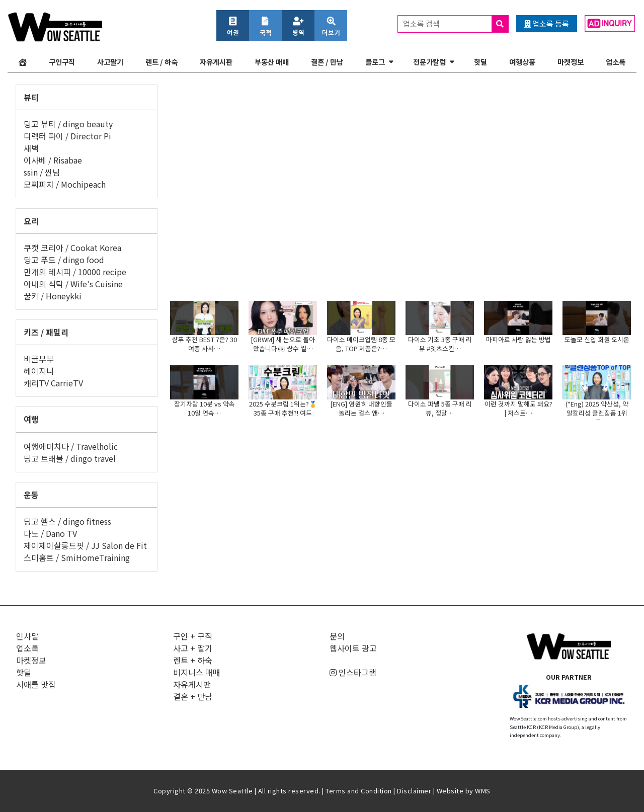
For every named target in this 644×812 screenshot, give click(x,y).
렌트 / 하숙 (162, 62)
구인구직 (62, 62)
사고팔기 (110, 62)
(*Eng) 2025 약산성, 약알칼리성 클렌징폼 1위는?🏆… (597, 413)
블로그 (375, 62)
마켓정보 (571, 62)
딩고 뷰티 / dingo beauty (68, 124)
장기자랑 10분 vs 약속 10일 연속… (205, 408)
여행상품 (522, 62)
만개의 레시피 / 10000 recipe (75, 272)
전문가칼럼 (429, 62)
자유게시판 (216, 62)
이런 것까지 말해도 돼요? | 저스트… (518, 408)
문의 (337, 636)
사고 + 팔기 (193, 648)
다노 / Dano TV (50, 533)
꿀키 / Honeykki (53, 296)
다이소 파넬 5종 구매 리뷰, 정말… (440, 408)
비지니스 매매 (197, 672)
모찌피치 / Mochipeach (65, 184)
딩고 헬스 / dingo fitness (67, 521)
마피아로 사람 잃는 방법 (518, 339)
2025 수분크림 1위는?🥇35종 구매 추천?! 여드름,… (283, 413)
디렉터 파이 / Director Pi (67, 136)
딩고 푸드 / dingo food (64, 260)
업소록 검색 (456, 24)
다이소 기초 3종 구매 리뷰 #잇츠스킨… (440, 344)
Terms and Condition (359, 791)
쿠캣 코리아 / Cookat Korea (72, 248)
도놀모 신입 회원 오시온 (597, 339)
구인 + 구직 (193, 636)
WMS (483, 791)
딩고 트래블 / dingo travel (70, 458)
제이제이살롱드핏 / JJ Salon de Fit (85, 545)
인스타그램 (353, 672)
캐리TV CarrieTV (53, 383)
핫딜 (480, 62)
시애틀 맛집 (36, 684)
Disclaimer (414, 791)
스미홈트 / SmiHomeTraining (77, 557)
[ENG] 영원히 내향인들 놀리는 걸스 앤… (361, 408)
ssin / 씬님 (42, 172)
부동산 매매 (272, 62)
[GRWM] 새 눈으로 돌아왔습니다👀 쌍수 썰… (283, 344)
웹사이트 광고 (353, 648)
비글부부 (39, 359)
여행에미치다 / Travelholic (71, 446)
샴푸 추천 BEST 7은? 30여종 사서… (205, 344)
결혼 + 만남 (193, 696)
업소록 (616, 62)
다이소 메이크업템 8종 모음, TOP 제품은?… (361, 344)
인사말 (27, 636)
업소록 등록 (547, 23)
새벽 (31, 148)
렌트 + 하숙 (193, 660)
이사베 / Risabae (53, 160)
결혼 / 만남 (327, 62)
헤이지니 (39, 371)
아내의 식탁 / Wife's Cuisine (73, 284)
